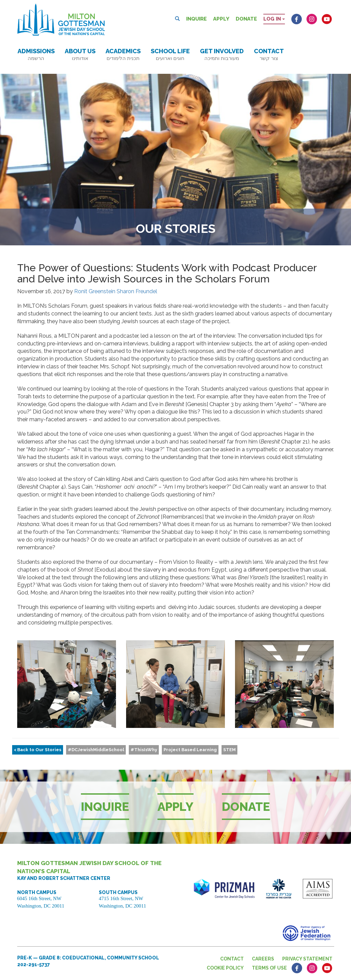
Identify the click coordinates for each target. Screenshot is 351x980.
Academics (123, 54)
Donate (246, 19)
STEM (229, 750)
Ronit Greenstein (95, 291)
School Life (170, 54)
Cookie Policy (225, 968)
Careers (263, 959)
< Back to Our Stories (38, 750)
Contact (269, 54)
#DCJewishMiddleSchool (96, 750)
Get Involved (222, 54)
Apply (221, 19)
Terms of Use (269, 968)
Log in (274, 19)
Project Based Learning (190, 750)
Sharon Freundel (137, 291)
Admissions (36, 54)
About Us (80, 54)
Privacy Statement (307, 959)
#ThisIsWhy (144, 750)
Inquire (196, 19)
